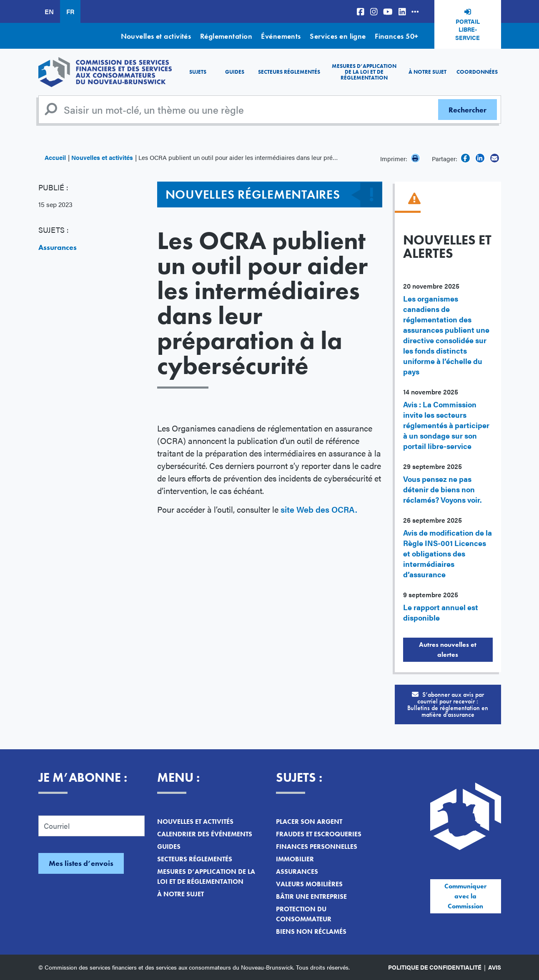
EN (49, 11)
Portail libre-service (468, 29)
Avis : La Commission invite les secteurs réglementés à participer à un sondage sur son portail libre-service (446, 425)
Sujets (198, 72)
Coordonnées (477, 72)
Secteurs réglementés (289, 72)
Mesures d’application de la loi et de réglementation (364, 72)
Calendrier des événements (205, 834)
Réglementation (226, 36)
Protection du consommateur (304, 914)
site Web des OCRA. (319, 509)
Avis (495, 967)
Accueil (55, 157)
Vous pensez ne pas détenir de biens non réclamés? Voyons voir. (442, 489)
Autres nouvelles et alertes (448, 650)
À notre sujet (427, 72)
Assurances (58, 247)
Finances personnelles (317, 847)
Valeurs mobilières (309, 884)
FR (70, 11)
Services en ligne (338, 36)
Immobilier (295, 859)
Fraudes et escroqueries (319, 834)
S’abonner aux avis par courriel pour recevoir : (448, 704)
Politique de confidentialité (435, 967)
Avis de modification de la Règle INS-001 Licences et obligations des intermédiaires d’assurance (447, 553)
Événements (281, 36)
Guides (235, 72)
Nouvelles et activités (156, 36)
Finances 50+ (396, 36)
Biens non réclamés (311, 931)
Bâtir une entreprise (311, 896)
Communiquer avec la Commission (465, 896)
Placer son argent (309, 822)
